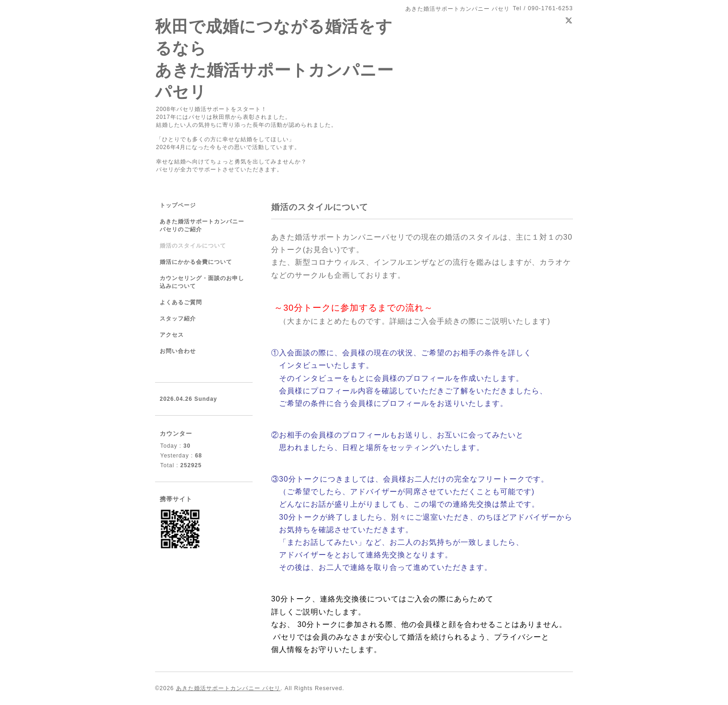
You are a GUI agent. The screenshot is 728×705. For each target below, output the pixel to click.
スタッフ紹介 (178, 319)
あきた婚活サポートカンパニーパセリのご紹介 (202, 225)
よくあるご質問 (181, 302)
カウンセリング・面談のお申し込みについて (202, 282)
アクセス (172, 335)
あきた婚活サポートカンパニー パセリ (228, 688)
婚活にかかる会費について (196, 262)
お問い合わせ (178, 351)
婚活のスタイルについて (193, 246)
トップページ (178, 205)
